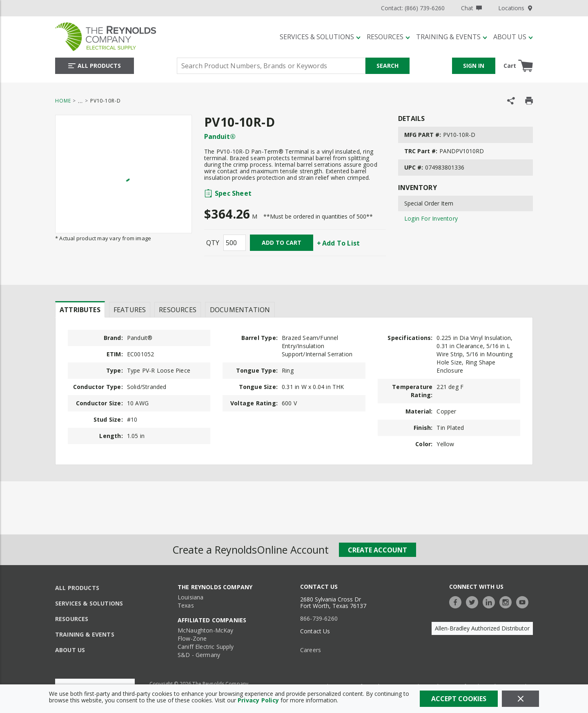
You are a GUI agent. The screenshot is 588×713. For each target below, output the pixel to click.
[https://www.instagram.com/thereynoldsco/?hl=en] (508, 601)
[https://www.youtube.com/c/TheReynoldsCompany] (524, 601)
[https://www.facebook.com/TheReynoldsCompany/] (457, 601)
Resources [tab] (178, 310)
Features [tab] (130, 310)
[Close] (520, 699)
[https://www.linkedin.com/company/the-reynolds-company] (491, 601)
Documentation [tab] (240, 310)
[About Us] (513, 37)
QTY (213, 243)
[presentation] (80, 309)
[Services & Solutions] (320, 37)
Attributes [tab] (80, 310)
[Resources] (388, 37)
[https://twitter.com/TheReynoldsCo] (474, 601)
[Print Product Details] (529, 101)
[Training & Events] (452, 37)
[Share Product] (511, 101)
